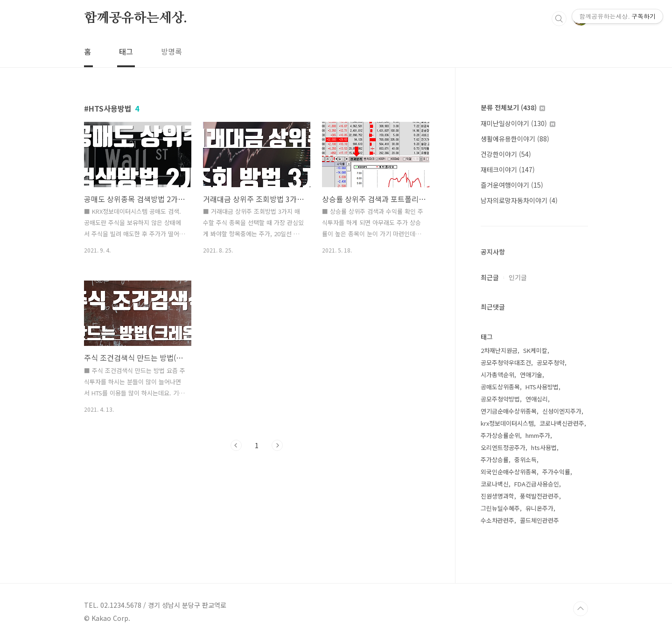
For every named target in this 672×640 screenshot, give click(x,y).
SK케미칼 (535, 350)
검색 (559, 19)
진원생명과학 (497, 496)
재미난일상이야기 (518, 123)
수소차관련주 (497, 520)
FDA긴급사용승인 (537, 484)
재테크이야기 (508, 169)
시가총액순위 (497, 375)
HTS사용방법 (542, 387)
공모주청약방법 (500, 399)
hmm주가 (538, 435)
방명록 (171, 51)
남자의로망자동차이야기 (519, 200)
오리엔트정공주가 (503, 447)
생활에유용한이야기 (515, 139)
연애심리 (537, 399)
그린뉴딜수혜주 (500, 508)
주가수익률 (556, 472)
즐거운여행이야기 (512, 185)
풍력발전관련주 (539, 496)
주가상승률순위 (500, 435)
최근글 (490, 277)
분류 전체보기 (513, 107)
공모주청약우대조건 (506, 362)
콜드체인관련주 (539, 520)
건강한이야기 (506, 154)
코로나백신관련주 (562, 423)
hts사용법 (544, 447)
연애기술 (531, 375)
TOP (581, 609)
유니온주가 (539, 508)
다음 (277, 445)
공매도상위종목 (500, 387)
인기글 (518, 277)
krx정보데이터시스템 (507, 423)
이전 (236, 445)
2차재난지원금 (499, 350)
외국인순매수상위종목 (509, 472)
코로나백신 (495, 484)
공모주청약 (551, 362)
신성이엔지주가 (562, 411)
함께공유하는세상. (136, 18)
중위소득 (525, 460)
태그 (126, 51)
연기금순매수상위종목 (509, 411)
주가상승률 (495, 460)
